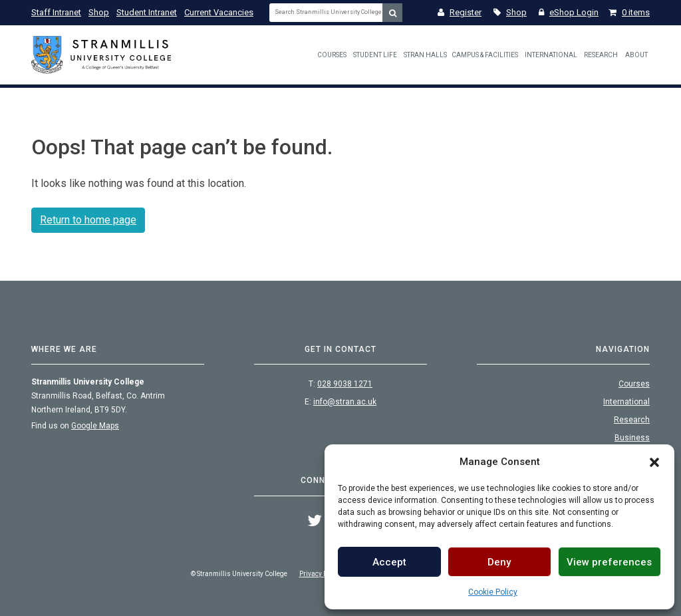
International (551, 55)
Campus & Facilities (485, 55)
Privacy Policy (320, 574)
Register (460, 12)
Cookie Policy (493, 592)
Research (601, 55)
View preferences (609, 562)
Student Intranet (147, 12)
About (636, 55)
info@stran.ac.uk (345, 402)
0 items (629, 12)
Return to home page (88, 220)
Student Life (375, 55)
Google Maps (95, 426)
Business (632, 438)
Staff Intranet (56, 12)
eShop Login (569, 12)
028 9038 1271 (345, 384)
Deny (499, 562)
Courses (332, 55)
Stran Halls (425, 55)
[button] (654, 462)
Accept (389, 562)
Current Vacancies (219, 12)
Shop (99, 12)
